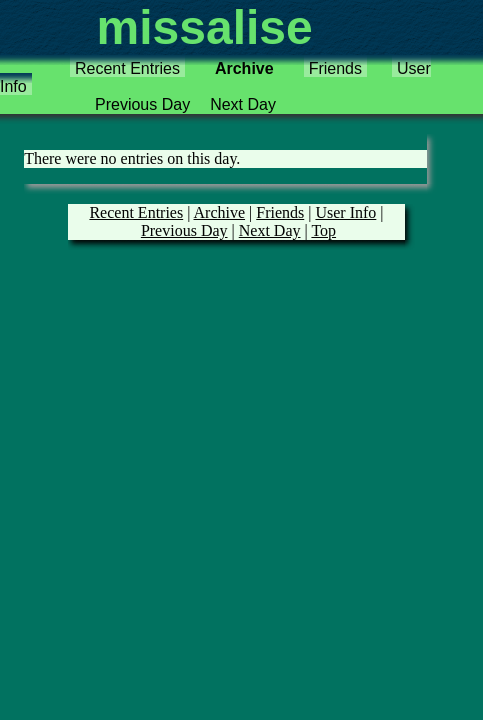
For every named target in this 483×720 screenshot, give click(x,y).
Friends (335, 68)
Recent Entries (127, 68)
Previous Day (142, 104)
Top (323, 230)
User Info (345, 212)
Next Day (243, 104)
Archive (244, 68)
